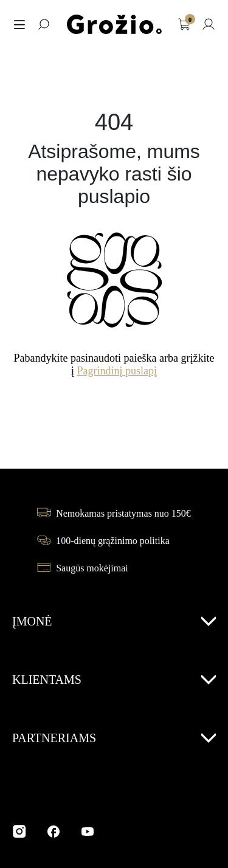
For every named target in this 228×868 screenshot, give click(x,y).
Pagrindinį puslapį (117, 371)
